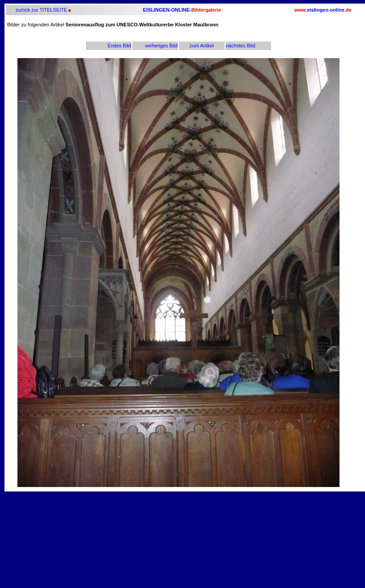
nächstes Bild (240, 46)
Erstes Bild (119, 46)
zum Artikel (202, 46)
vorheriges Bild (161, 46)
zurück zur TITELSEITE (41, 10)
